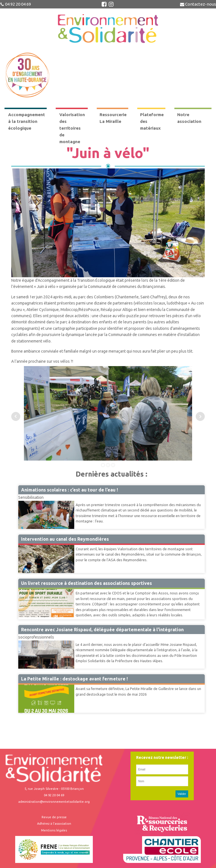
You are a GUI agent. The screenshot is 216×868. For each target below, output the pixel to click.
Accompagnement (34, 589)
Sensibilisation (31, 497)
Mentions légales (54, 830)
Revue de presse (54, 817)
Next (200, 416)
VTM (22, 545)
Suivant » (21, 713)
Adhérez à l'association (54, 824)
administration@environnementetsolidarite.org (54, 802)
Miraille (25, 684)
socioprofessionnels (36, 637)
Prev (16, 416)
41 (20, 713)
